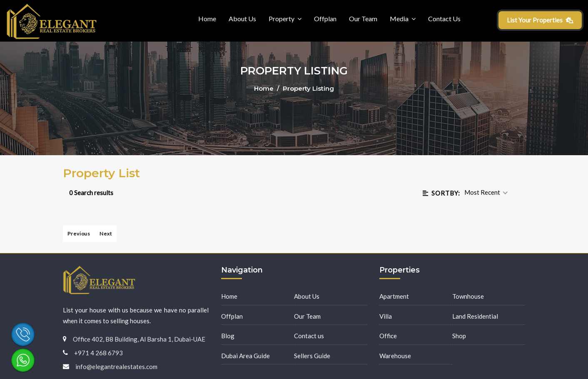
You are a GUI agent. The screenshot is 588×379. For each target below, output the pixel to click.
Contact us (309, 336)
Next (106, 234)
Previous (79, 234)
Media (399, 19)
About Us (242, 19)
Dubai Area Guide (245, 356)
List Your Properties (540, 20)
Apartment (394, 296)
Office (388, 336)
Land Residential (475, 316)
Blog (228, 336)
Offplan (325, 19)
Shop (459, 336)
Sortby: (441, 193)
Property (282, 19)
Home (207, 19)
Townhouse (468, 296)
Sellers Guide (312, 356)
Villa (386, 316)
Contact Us (444, 19)
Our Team (363, 19)
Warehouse (395, 356)
